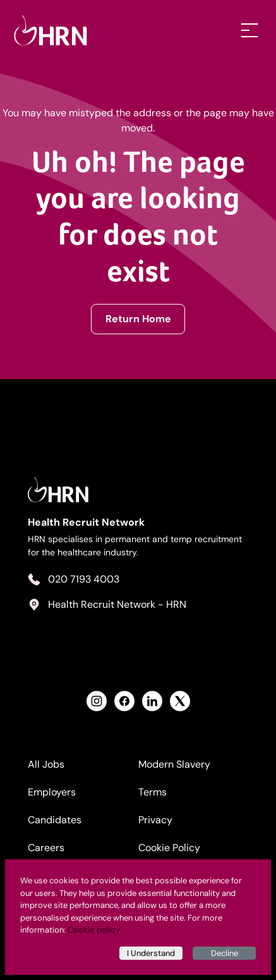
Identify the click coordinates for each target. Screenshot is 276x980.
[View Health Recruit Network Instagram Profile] (97, 701)
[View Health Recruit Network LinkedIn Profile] (152, 701)
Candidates (55, 820)
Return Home (138, 319)
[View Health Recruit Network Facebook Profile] (124, 701)
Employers (52, 792)
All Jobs (46, 764)
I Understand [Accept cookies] (151, 953)
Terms (153, 792)
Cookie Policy (169, 848)
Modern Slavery (174, 764)
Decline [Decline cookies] (225, 953)
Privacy (155, 820)
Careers (46, 848)
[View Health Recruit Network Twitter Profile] (180, 701)
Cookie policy (94, 930)
